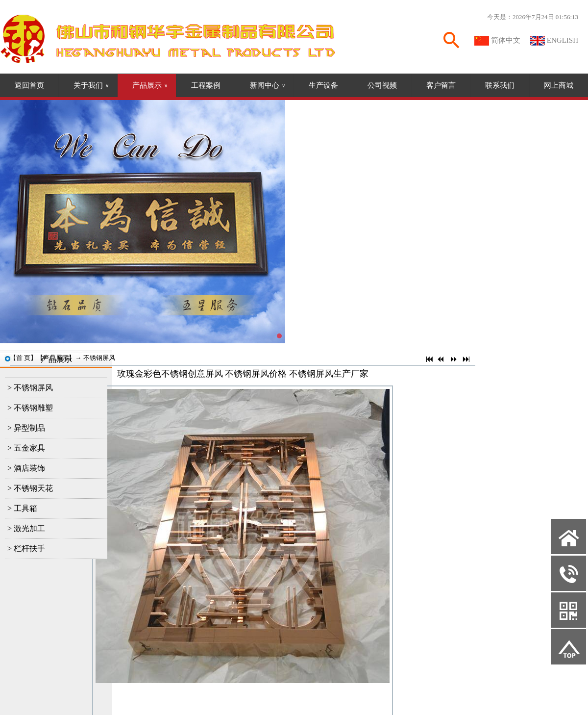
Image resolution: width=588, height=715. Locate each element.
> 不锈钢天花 (30, 488)
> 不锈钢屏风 (30, 388)
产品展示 (150, 86)
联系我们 (500, 85)
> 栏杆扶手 (26, 549)
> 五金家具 (26, 448)
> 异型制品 (26, 428)
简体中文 (506, 40)
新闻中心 (268, 86)
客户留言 (441, 85)
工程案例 (206, 85)
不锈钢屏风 (99, 358)
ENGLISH (563, 40)
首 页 (23, 358)
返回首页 (29, 85)
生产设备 (323, 85)
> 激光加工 (26, 528)
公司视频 (382, 85)
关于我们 (91, 86)
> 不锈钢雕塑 (30, 408)
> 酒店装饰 (26, 468)
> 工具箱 (22, 508)
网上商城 (559, 85)
